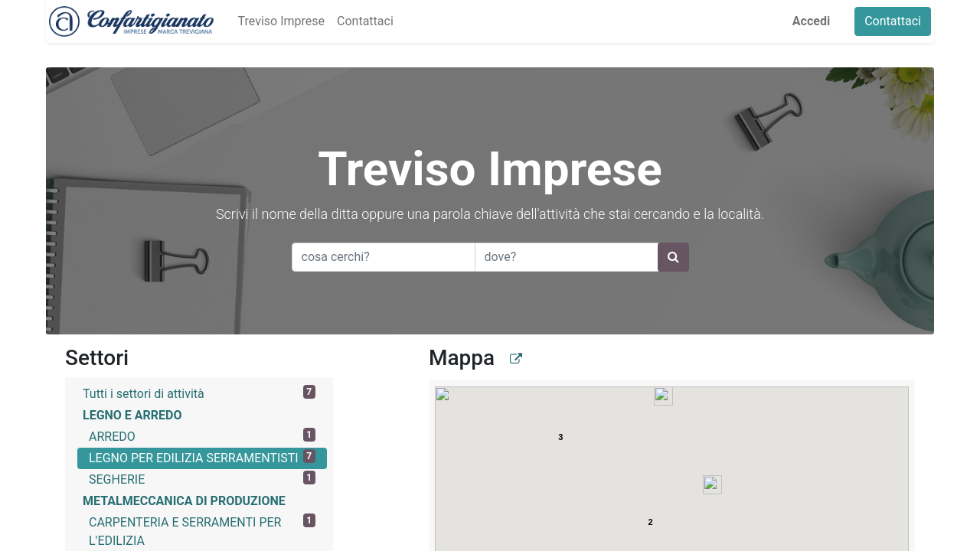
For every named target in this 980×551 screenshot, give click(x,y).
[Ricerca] (673, 257)
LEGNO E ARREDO (132, 415)
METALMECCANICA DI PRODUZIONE (184, 501)
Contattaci (896, 21)
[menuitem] (278, 21)
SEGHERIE (202, 479)
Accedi (814, 21)
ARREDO (202, 436)
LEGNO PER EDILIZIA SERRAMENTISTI (202, 457)
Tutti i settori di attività (199, 393)
